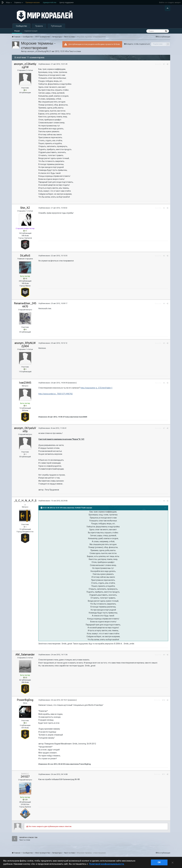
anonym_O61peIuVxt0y (25, 430)
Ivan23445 (25, 383)
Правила (39, 26)
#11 (164, 774)
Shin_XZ (25, 208)
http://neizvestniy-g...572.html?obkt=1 (97, 388)
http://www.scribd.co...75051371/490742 (56, 394)
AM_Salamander (25, 655)
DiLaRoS (25, 256)
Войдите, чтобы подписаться (138, 44)
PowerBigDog (25, 700)
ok (159, 862)
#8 (164, 501)
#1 (164, 64)
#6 (164, 383)
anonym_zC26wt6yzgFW (38, 51)
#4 (164, 304)
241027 (25, 777)
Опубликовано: (53, 64)
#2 (164, 208)
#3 (164, 256)
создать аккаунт (174, 2)
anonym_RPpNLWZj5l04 (25, 345)
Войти (162, 2)
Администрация (31, 31)
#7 (164, 428)
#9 (164, 655)
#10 (164, 700)
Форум (17, 31)
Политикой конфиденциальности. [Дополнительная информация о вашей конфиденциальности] (107, 864)
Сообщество (21, 26)
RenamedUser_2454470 (25, 305)
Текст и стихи (75, 51)
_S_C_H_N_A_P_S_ (25, 502)
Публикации (56, 26)
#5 (164, 343)
